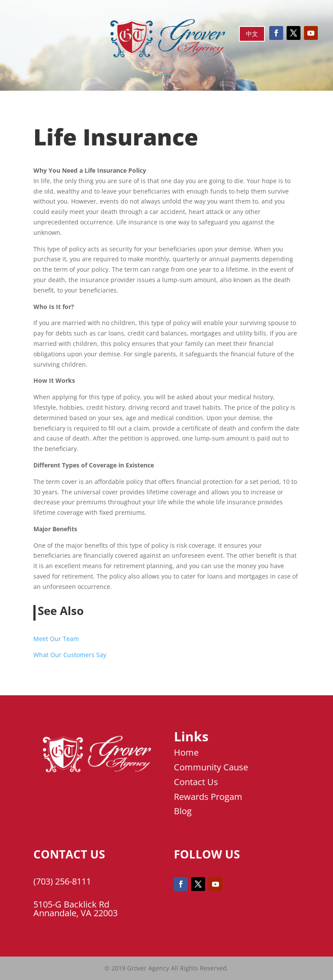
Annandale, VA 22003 (75, 913)
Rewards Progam (208, 797)
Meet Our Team (56, 639)
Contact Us (196, 782)
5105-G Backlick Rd (71, 904)
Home (186, 752)
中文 (252, 34)
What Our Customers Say (70, 655)
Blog (183, 811)
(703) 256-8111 (62, 881)
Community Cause (211, 767)
